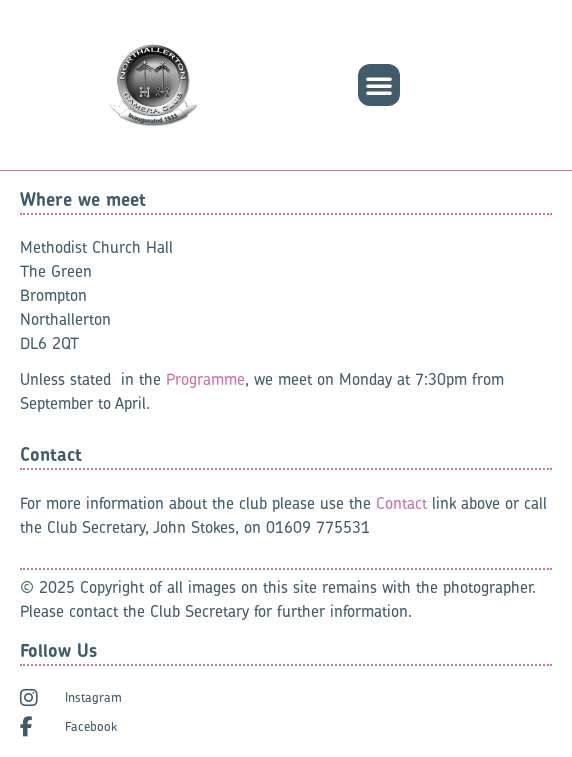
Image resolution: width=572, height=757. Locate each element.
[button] (379, 85)
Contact (401, 503)
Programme (205, 379)
